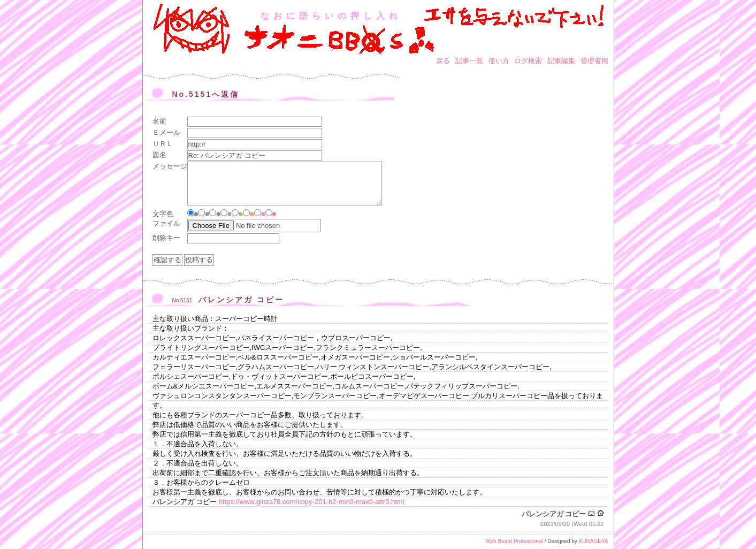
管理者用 (594, 61)
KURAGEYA (594, 541)
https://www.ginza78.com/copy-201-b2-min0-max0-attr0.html (312, 502)
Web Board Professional (514, 541)
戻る (443, 61)
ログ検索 (528, 61)
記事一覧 (469, 61)
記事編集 (561, 61)
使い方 (499, 61)
